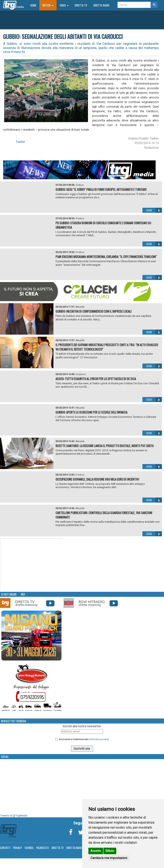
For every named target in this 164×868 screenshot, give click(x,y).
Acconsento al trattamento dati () (84, 739)
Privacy (17, 848)
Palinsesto (43, 848)
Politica (80, 219)
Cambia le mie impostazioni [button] (109, 858)
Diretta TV (81, 5)
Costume (81, 374)
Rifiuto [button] (110, 851)
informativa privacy (99, 739)
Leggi (154, 210)
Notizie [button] (48, 5)
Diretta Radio (101, 5)
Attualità (80, 307)
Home (35, 5)
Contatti (5, 848)
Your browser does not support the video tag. (32, 565)
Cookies (29, 848)
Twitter (21, 142)
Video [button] (64, 5)
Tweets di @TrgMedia (14, 816)
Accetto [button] (96, 851)
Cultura (80, 185)
